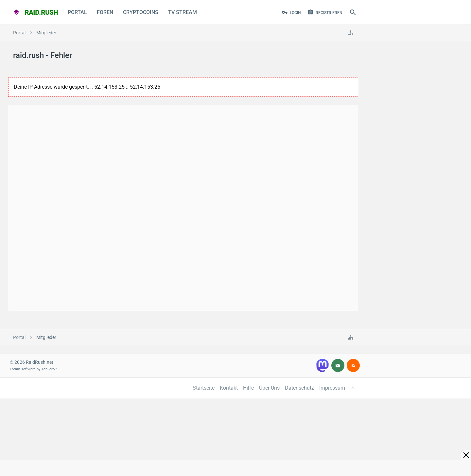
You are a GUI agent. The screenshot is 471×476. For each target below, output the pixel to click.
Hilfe (248, 388)
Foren (105, 12)
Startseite (204, 388)
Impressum (332, 388)
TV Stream (183, 12)
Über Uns (269, 388)
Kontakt (229, 388)
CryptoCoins (141, 12)
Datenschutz (299, 388)
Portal (77, 12)
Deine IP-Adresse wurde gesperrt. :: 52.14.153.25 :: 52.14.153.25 (87, 87)
